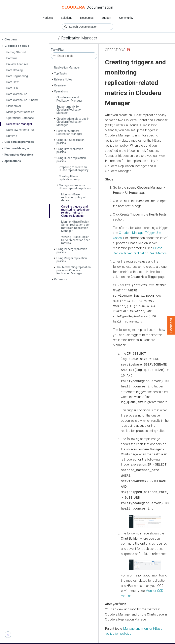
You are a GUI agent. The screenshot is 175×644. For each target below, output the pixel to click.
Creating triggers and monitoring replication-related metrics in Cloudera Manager (75, 211)
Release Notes (63, 79)
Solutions (66, 18)
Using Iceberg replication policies (72, 250)
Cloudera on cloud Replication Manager (69, 99)
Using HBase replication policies (71, 159)
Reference (61, 279)
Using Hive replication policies (70, 150)
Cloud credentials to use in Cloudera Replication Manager (73, 122)
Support (106, 18)
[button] (145, 514)
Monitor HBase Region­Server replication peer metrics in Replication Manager (76, 226)
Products (47, 18)
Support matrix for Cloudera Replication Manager (69, 110)
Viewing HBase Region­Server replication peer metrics (76, 240)
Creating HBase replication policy (69, 178)
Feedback (171, 325)
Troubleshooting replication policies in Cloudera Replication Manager (74, 270)
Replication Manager (79, 38)
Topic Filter (58, 50)
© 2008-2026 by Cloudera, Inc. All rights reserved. (133, 640)
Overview (60, 85)
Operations (61, 91)
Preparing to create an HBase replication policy (74, 169)
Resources (87, 18)
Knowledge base (91, 640)
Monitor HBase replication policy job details (74, 198)
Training (71, 640)
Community (126, 18)
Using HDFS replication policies (70, 141)
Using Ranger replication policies (72, 260)
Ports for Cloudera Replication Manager (69, 132)
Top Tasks (60, 74)
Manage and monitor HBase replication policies (75, 187)
